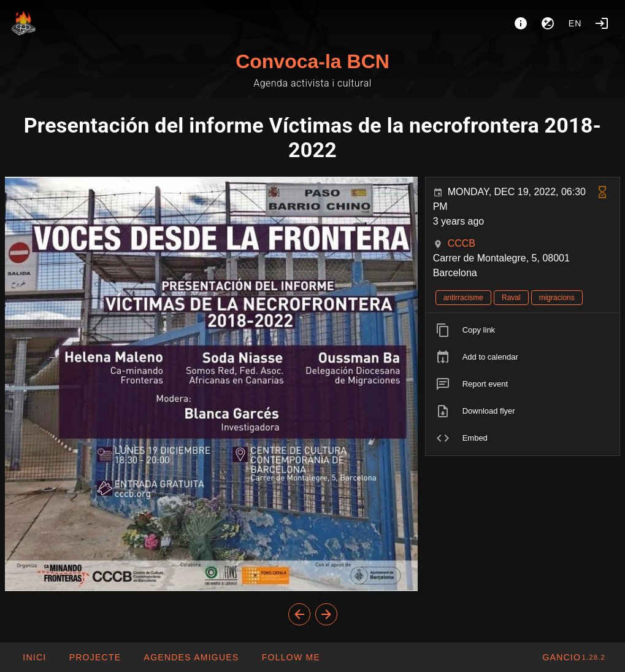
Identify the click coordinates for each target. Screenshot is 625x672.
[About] (521, 23)
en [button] (575, 23)
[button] (191, 657)
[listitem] (523, 330)
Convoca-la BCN (312, 61)
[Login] (602, 23)
